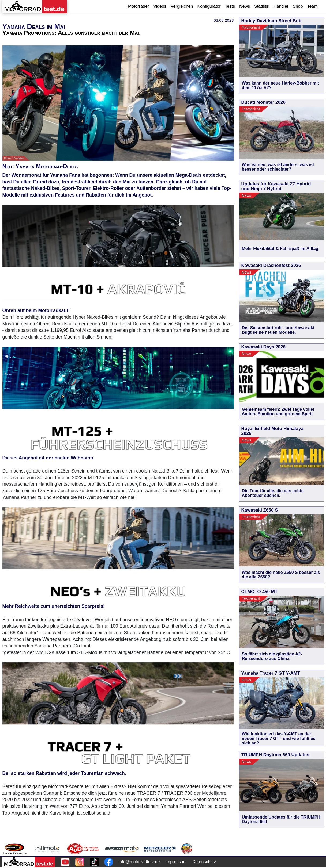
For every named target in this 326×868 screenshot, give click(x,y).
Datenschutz (204, 862)
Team (312, 6)
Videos (160, 6)
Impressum (176, 862)
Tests (230, 6)
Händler (281, 6)
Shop (298, 6)
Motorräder (138, 6)
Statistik (262, 6)
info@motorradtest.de (139, 862)
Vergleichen (182, 6)
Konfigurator (209, 6)
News (245, 6)
